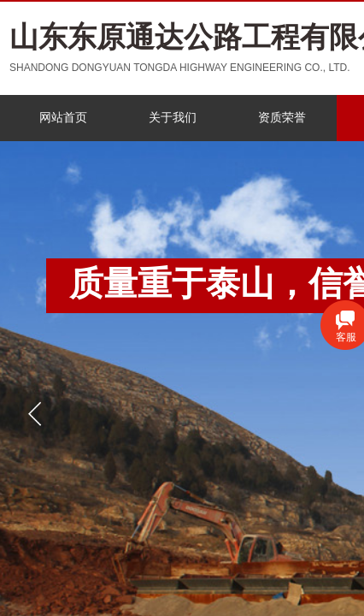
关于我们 (173, 118)
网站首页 (63, 118)
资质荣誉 (282, 118)
